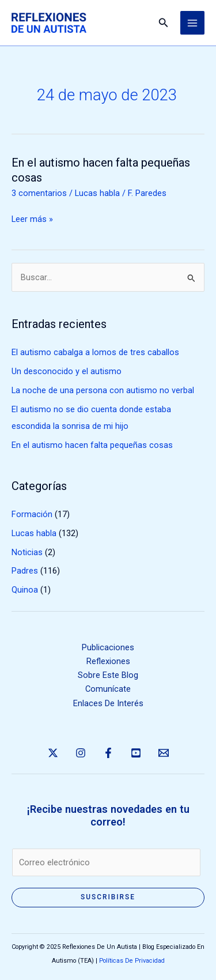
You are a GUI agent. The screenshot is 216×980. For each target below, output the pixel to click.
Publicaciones (108, 647)
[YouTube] (136, 753)
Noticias (27, 552)
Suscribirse (108, 897)
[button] (164, 23)
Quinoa (25, 590)
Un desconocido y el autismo (67, 371)
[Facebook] (108, 753)
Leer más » (32, 219)
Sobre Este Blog (108, 675)
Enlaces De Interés (108, 703)
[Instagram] (81, 753)
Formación (32, 514)
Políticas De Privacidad (132, 961)
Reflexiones (108, 661)
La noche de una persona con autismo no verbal (103, 390)
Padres (25, 571)
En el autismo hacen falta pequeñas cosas (92, 445)
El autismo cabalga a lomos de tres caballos (95, 352)
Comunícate (108, 689)
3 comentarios (39, 193)
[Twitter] (53, 753)
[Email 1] (164, 753)
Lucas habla (97, 193)
